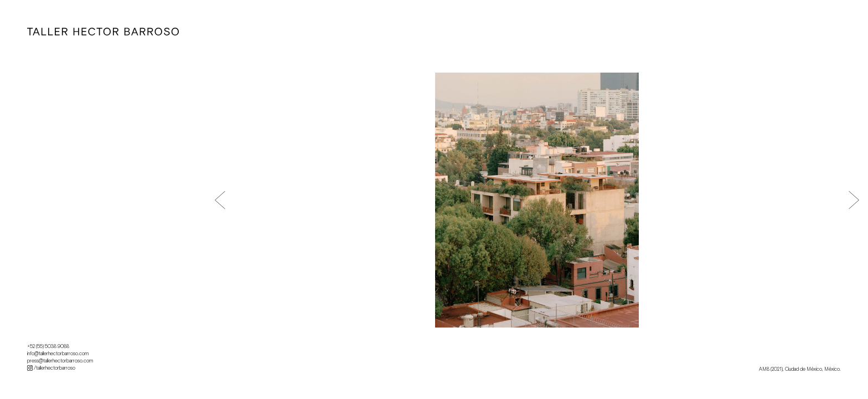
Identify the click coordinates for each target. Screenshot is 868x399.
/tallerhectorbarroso (51, 368)
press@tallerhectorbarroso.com (60, 361)
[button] (220, 200)
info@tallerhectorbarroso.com (58, 354)
